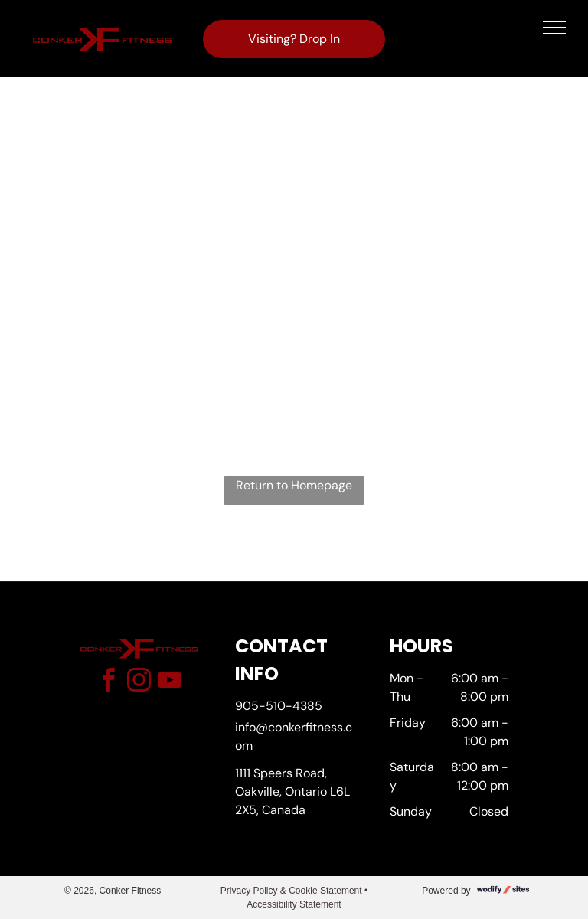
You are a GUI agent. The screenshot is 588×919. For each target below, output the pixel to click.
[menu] (554, 28)
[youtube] (169, 683)
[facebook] (108, 683)
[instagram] (139, 683)
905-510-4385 (279, 706)
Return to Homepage (294, 485)
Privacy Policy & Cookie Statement (291, 891)
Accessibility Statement (294, 904)
